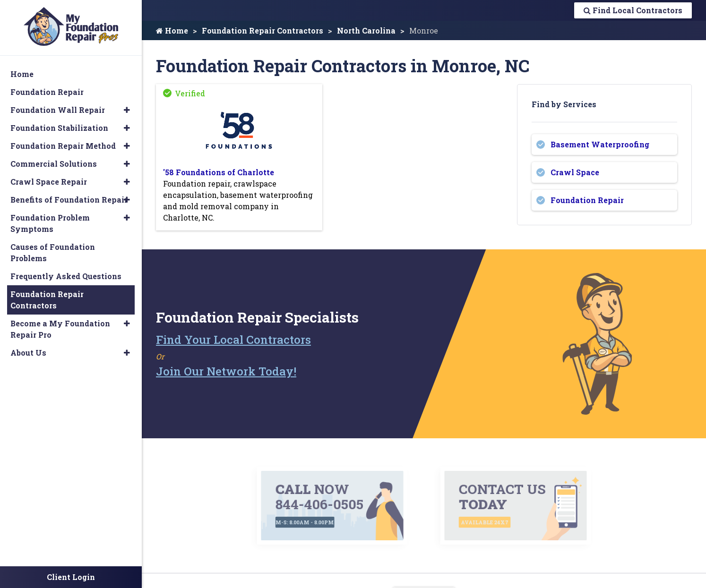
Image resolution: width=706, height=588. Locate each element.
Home (172, 30)
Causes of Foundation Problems (53, 252)
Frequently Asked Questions (66, 276)
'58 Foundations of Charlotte (219, 172)
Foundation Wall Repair (58, 110)
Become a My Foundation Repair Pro (60, 329)
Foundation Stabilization (59, 128)
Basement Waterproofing (600, 144)
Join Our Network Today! (226, 371)
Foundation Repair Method (63, 146)
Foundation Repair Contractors (263, 30)
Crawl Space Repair (49, 182)
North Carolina (366, 30)
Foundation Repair (587, 200)
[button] (127, 110)
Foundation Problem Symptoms (50, 223)
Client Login (71, 577)
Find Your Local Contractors (233, 340)
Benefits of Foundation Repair (69, 200)
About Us (28, 353)
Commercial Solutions (54, 164)
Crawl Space (575, 172)
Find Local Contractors (633, 10)
